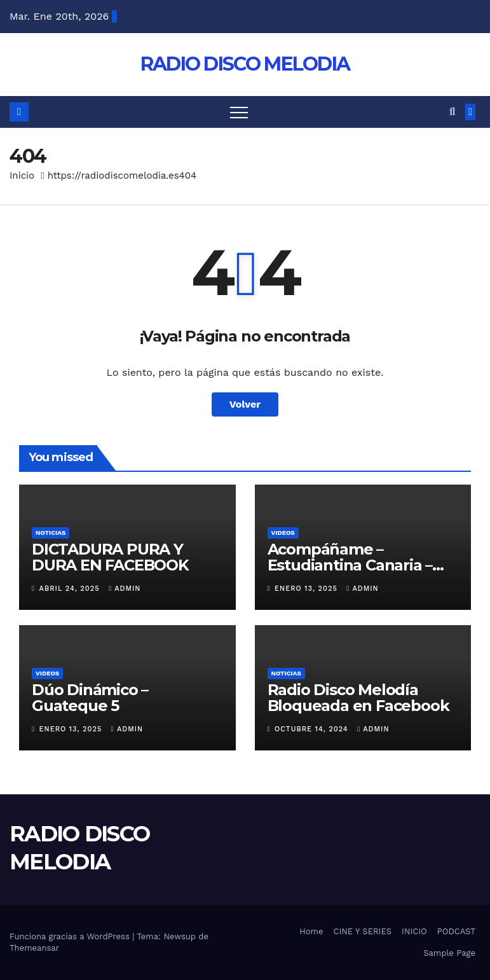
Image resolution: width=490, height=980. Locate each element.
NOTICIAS (51, 533)
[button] (452, 112)
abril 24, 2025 (71, 589)
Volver (245, 404)
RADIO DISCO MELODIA (245, 64)
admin (125, 589)
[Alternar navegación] (239, 112)
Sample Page (449, 953)
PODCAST (456, 931)
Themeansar (34, 948)
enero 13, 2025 (307, 589)
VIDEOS (283, 533)
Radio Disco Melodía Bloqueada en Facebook (358, 698)
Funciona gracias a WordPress (71, 936)
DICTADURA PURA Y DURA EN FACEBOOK (110, 557)
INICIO (414, 931)
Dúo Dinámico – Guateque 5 (90, 698)
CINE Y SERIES (362, 931)
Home (311, 931)
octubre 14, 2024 (313, 729)
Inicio (22, 176)
